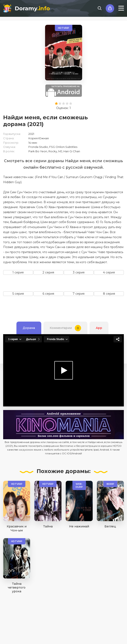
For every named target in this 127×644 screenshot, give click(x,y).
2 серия (48, 272)
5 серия (18, 294)
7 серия (79, 294)
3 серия (79, 272)
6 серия (48, 294)
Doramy (32, 8)
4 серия (109, 272)
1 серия (18, 272)
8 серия (109, 294)
